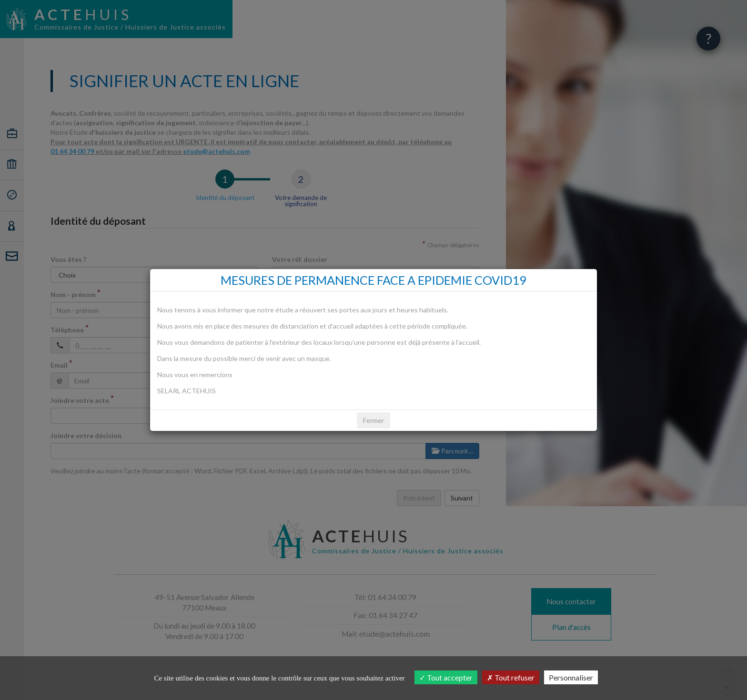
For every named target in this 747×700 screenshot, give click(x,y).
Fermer (373, 420)
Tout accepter (446, 677)
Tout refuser (511, 677)
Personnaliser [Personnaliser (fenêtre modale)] (571, 677)
